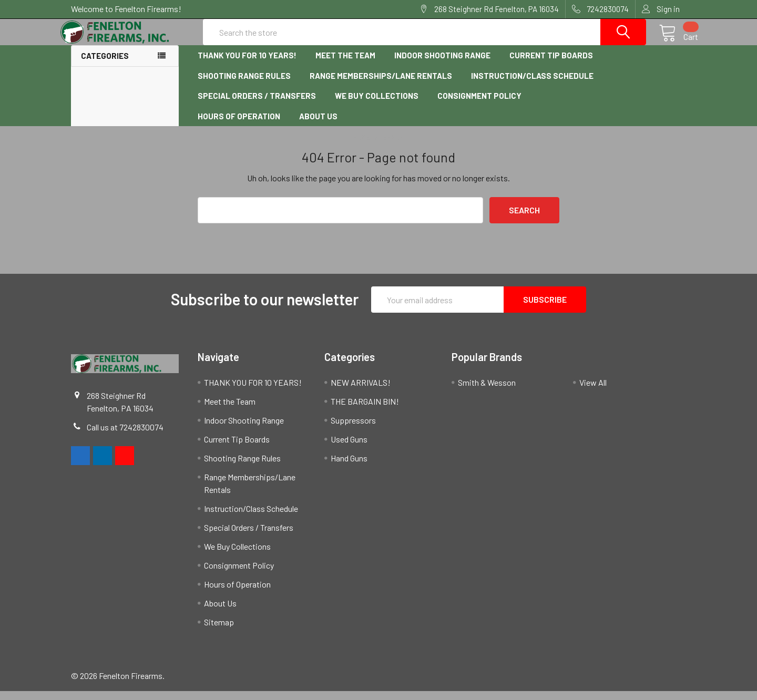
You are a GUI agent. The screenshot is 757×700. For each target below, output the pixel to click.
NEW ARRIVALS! (361, 391)
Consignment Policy (479, 105)
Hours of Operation (239, 125)
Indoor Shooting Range (442, 65)
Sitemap (219, 631)
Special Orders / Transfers (257, 105)
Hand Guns (349, 467)
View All (593, 391)
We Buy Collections (377, 105)
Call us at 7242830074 (125, 436)
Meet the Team (345, 65)
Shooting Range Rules (244, 85)
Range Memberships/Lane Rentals (381, 85)
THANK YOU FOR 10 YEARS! (247, 65)
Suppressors (353, 429)
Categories (105, 65)
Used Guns (349, 448)
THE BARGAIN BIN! (365, 410)
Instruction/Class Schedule (532, 85)
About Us (318, 125)
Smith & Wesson (487, 391)
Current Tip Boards (551, 65)
